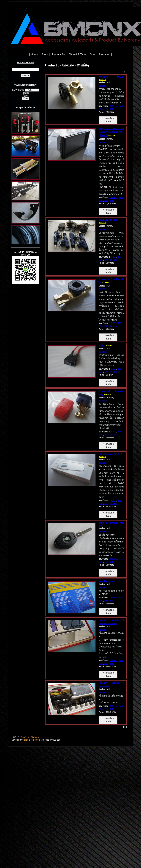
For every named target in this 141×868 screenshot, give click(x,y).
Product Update (25, 63)
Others (113, 106)
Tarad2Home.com (32, 740)
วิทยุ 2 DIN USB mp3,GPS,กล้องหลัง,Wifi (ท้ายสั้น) (111, 132)
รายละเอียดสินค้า (108, 120)
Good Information (100, 54)
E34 (106, 109)
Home (34, 54)
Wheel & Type (78, 54)
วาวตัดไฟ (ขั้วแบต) (111, 77)
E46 (121, 106)
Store (45, 54)
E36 (101, 109)
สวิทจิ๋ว (102, 346)
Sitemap (35, 737)
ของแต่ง (103, 85)
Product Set (59, 54)
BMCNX (25, 737)
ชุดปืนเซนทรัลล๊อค (108, 220)
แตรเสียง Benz (106, 581)
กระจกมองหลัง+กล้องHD (110, 454)
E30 (112, 109)
